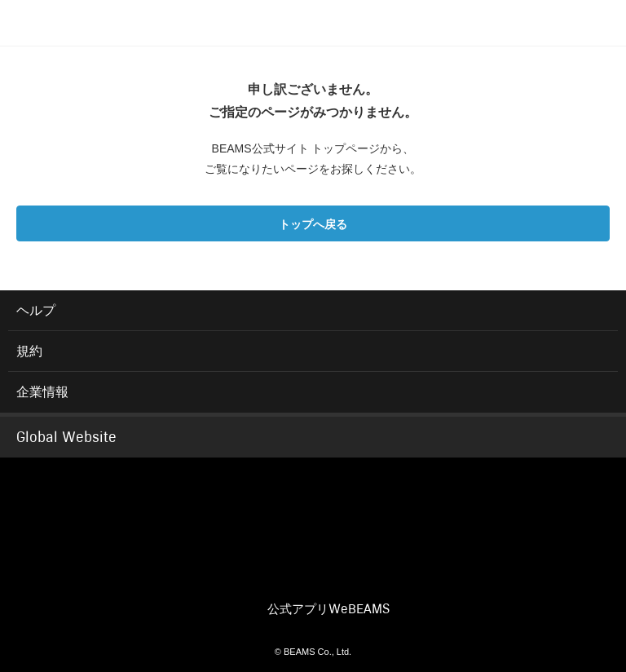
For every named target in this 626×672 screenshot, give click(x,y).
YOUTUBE (359, 577)
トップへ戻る (313, 224)
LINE (408, 577)
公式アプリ (328, 609)
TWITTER (261, 577)
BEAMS (313, 499)
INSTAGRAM (310, 577)
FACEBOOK (212, 577)
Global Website (66, 438)
